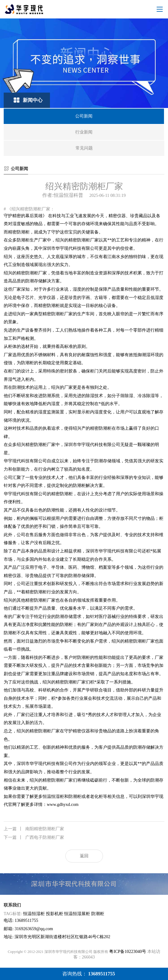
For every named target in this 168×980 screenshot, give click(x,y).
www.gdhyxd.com (63, 805)
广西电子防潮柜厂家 (34, 838)
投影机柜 (55, 914)
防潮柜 (98, 914)
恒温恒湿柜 (34, 914)
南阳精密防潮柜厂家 (34, 829)
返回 (84, 856)
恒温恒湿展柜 (77, 914)
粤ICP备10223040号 (128, 952)
